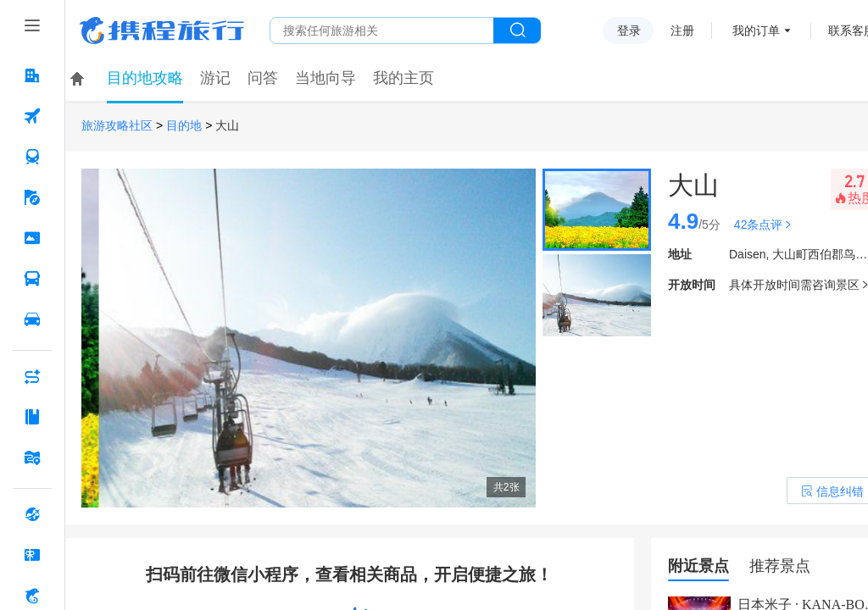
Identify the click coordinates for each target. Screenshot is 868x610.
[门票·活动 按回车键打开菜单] (32, 238)
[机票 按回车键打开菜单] (32, 116)
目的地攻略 (145, 78)
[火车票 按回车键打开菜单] (32, 157)
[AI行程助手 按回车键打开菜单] (32, 376)
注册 (682, 30)
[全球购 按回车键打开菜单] (32, 514)
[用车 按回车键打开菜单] (32, 319)
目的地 (184, 126)
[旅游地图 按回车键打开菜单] (32, 457)
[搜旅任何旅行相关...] (382, 30)
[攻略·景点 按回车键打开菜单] (32, 417)
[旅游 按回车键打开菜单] (32, 197)
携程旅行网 (162, 30)
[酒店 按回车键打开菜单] (32, 75)
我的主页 (403, 78)
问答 (263, 78)
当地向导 (325, 78)
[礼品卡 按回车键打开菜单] (32, 555)
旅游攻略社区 (117, 126)
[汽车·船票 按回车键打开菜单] (32, 279)
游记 (215, 78)
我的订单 (756, 30)
